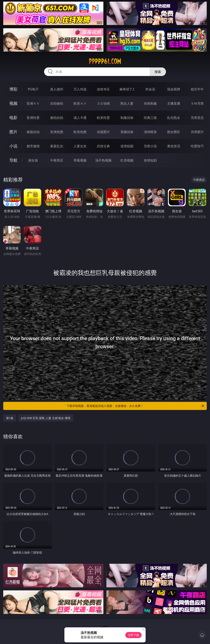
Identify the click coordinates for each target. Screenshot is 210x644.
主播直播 (174, 103)
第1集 (10, 418)
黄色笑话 (174, 146)
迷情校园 (127, 146)
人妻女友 (80, 146)
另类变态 (197, 118)
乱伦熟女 (174, 118)
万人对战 (80, 89)
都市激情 (33, 146)
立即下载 (133, 635)
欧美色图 (80, 132)
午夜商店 (57, 160)
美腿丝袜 (127, 132)
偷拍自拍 (57, 118)
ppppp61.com (105, 61)
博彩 (13, 89)
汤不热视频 (103, 160)
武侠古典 (103, 146)
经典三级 (150, 118)
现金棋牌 (174, 89)
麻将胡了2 (127, 89)
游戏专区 (103, 89)
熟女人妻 (127, 103)
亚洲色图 (57, 132)
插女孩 (33, 160)
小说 (13, 146)
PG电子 (33, 89)
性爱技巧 (197, 146)
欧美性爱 (103, 118)
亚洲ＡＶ (33, 103)
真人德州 (57, 89)
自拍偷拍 (57, 103)
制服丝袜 (127, 118)
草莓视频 (80, 160)
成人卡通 (80, 118)
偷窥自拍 (33, 132)
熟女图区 (174, 132)
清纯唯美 (150, 132)
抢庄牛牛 (197, 89)
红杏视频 (127, 160)
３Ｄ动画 (103, 103)
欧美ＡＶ (80, 103)
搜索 (158, 72)
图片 (13, 132)
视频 (13, 103)
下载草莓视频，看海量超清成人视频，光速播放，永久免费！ (136, 406)
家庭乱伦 (57, 146)
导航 (13, 160)
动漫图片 (103, 132)
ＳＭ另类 (197, 103)
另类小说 (150, 146)
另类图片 (197, 132)
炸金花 (150, 89)
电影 (13, 118)
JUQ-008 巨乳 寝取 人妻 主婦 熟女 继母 (46, 418)
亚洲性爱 (33, 118)
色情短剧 (150, 160)
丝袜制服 (150, 103)
